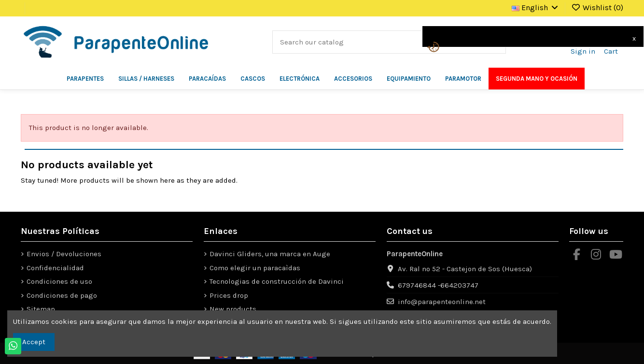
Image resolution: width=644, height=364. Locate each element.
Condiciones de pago (62, 295)
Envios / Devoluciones (64, 254)
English (536, 7)
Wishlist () (597, 7)
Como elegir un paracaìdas (255, 268)
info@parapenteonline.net (442, 302)
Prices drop (229, 295)
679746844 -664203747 (438, 285)
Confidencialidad (55, 268)
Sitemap (41, 309)
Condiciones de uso (59, 281)
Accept (34, 342)
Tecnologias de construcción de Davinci (277, 281)
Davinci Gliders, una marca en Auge (270, 254)
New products (233, 309)
